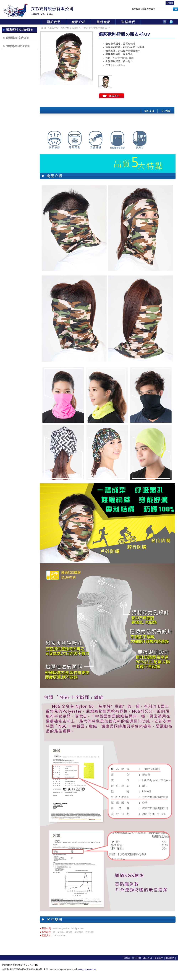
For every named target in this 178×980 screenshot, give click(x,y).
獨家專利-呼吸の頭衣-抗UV (97, 28)
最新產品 (159, 958)
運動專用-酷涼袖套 (18, 46)
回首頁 (127, 958)
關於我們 (137, 958)
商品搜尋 (152, 9)
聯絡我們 (170, 958)
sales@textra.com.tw (87, 969)
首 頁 (44, 28)
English (170, 3)
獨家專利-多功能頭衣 (19, 30)
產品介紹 (54, 28)
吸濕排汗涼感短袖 (18, 38)
